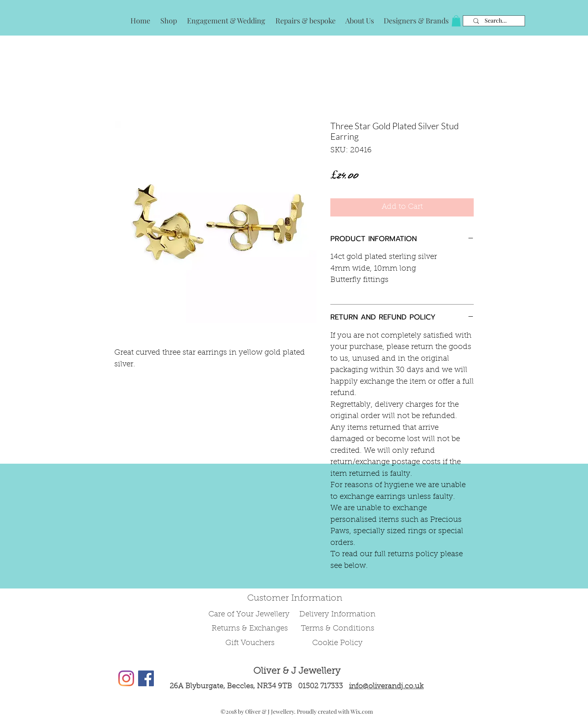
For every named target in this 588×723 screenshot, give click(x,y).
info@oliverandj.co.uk (386, 687)
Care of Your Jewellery (250, 615)
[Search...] (496, 21)
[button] (456, 21)
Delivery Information (337, 615)
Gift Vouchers (250, 643)
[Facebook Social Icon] (146, 678)
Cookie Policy (337, 643)
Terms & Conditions (338, 629)
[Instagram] (126, 678)
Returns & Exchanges (250, 629)
